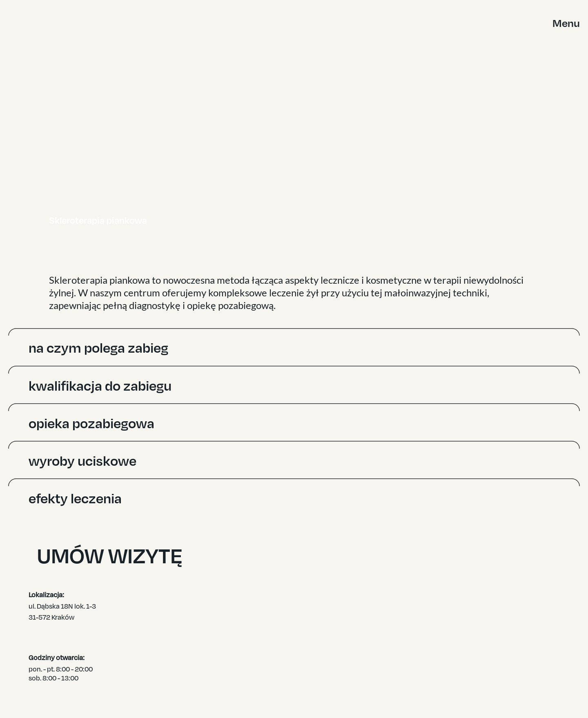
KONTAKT (500, 677)
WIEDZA (498, 659)
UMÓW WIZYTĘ (361, 558)
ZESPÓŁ (498, 651)
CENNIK (497, 668)
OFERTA (498, 633)
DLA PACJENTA (508, 642)
